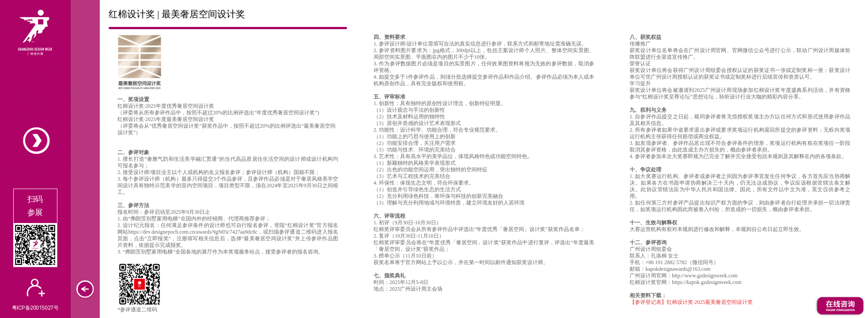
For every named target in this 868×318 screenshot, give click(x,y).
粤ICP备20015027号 (35, 308)
